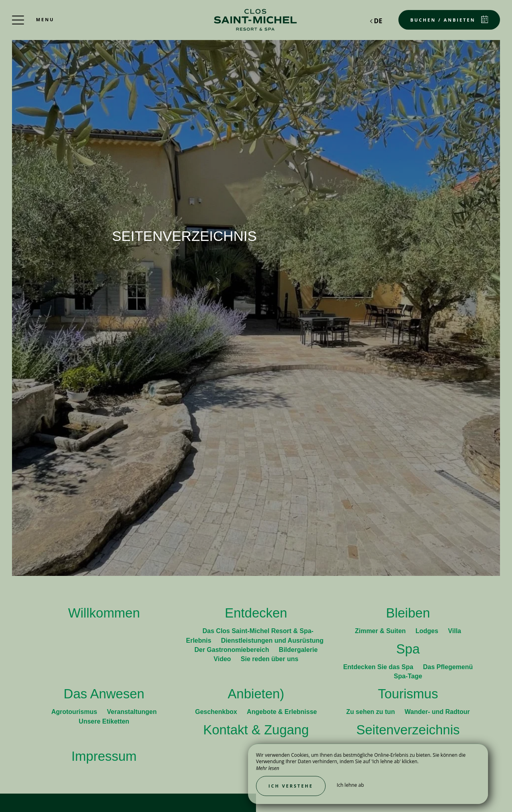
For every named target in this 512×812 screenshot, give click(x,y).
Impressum (104, 756)
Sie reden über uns (270, 659)
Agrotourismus (75, 712)
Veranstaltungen (132, 712)
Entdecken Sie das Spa (379, 667)
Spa (408, 649)
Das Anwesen (104, 694)
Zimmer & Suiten (381, 631)
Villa (455, 631)
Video (223, 659)
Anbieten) (256, 694)
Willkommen (104, 613)
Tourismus (408, 694)
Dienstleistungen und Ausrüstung (272, 641)
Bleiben (408, 613)
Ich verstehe (291, 786)
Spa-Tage (408, 676)
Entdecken (256, 613)
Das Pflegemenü (448, 667)
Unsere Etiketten (104, 721)
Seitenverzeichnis (408, 730)
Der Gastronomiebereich (233, 650)
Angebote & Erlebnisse (282, 712)
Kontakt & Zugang (256, 730)
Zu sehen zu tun (371, 712)
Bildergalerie (298, 650)
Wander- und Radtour (437, 712)
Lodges (428, 631)
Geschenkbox (217, 712)
